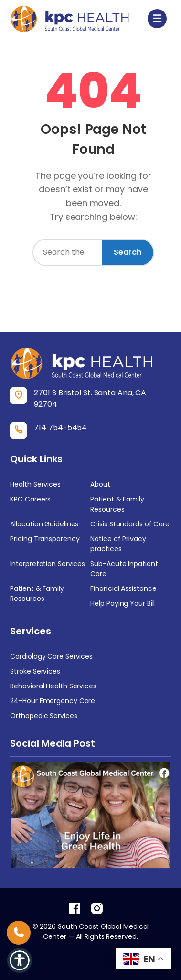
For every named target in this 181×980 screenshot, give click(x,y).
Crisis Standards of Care (130, 524)
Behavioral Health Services (53, 686)
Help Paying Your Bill (122, 603)
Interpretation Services (48, 564)
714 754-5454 (60, 428)
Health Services (35, 484)
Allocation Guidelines (44, 524)
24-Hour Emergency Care (53, 701)
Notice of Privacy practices (118, 544)
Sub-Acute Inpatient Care (124, 569)
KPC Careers (30, 499)
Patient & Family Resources (117, 504)
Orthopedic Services (43, 716)
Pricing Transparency (45, 539)
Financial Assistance (123, 588)
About (100, 484)
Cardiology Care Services (51, 656)
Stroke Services (35, 671)
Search (128, 252)
